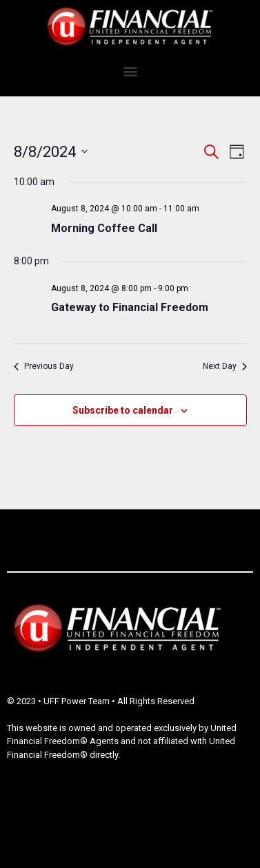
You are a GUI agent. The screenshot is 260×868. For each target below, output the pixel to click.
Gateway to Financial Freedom (130, 307)
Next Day (225, 366)
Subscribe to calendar (123, 410)
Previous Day (44, 366)
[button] (130, 71)
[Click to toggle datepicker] (51, 152)
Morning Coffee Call (104, 228)
